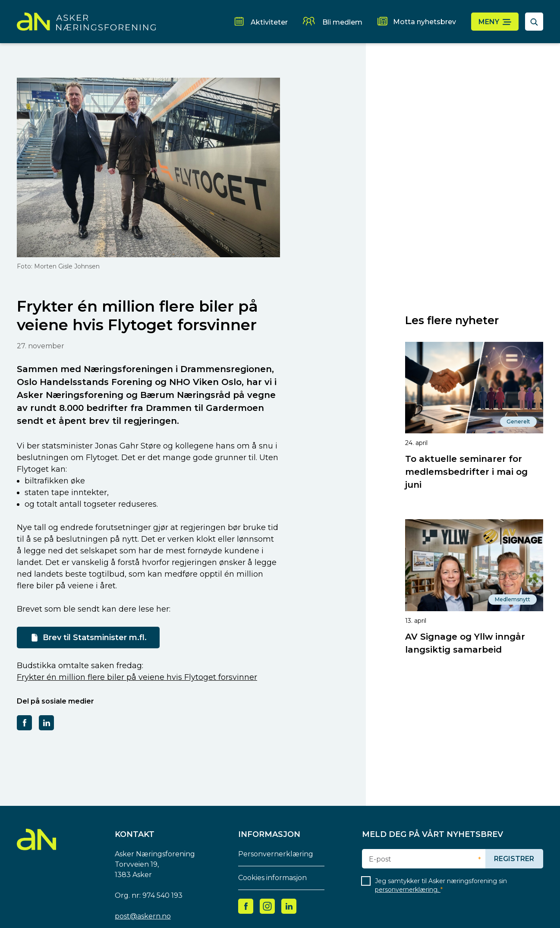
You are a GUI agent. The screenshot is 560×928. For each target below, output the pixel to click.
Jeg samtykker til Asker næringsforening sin (441, 885)
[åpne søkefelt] (534, 22)
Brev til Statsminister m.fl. (95, 638)
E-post (380, 859)
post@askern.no (143, 916)
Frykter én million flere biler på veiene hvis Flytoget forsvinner (137, 677)
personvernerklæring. (408, 890)
